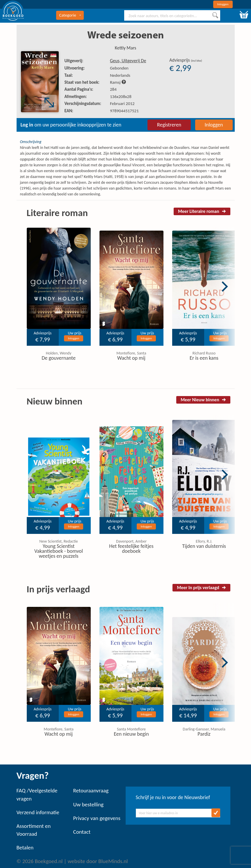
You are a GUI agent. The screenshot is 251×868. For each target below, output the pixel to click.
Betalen (25, 847)
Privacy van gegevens (97, 818)
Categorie (70, 15)
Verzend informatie (38, 812)
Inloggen (223, 4)
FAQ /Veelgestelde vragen (37, 794)
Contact (82, 832)
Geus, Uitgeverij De (128, 61)
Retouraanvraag (91, 791)
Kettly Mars (125, 48)
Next (225, 286)
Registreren (169, 125)
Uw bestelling (88, 804)
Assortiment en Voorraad (34, 830)
